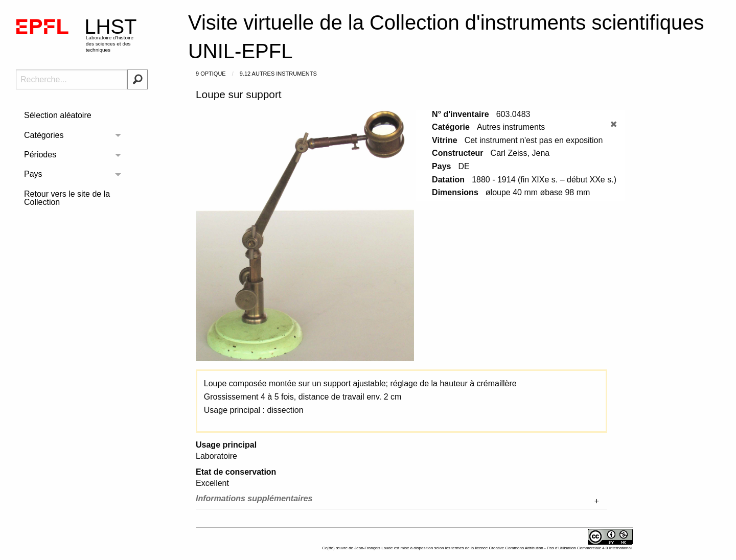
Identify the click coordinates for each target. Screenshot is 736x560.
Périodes (40, 155)
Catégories (44, 135)
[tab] (401, 501)
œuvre (342, 548)
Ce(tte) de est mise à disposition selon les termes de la (398, 548)
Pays (33, 174)
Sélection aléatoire (58, 115)
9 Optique (211, 74)
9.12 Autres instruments (278, 74)
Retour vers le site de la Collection (67, 198)
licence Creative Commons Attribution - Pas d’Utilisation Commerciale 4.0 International (553, 548)
